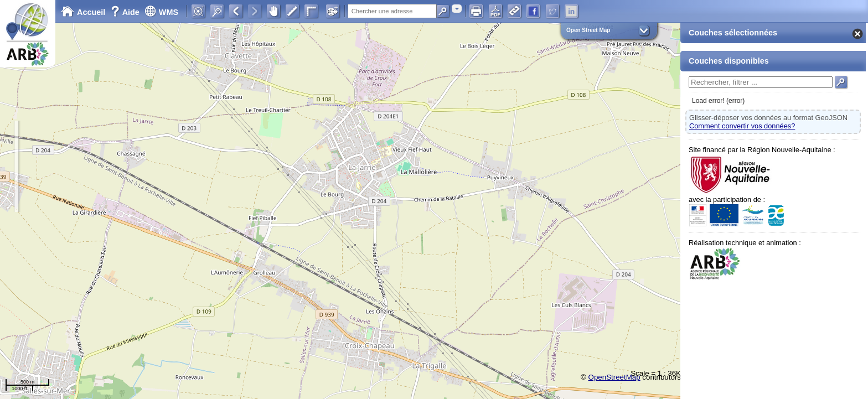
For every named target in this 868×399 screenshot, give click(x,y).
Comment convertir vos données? (742, 126)
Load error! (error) (718, 101)
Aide (126, 12)
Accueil (83, 12)
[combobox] (457, 9)
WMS (161, 12)
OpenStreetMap (614, 377)
